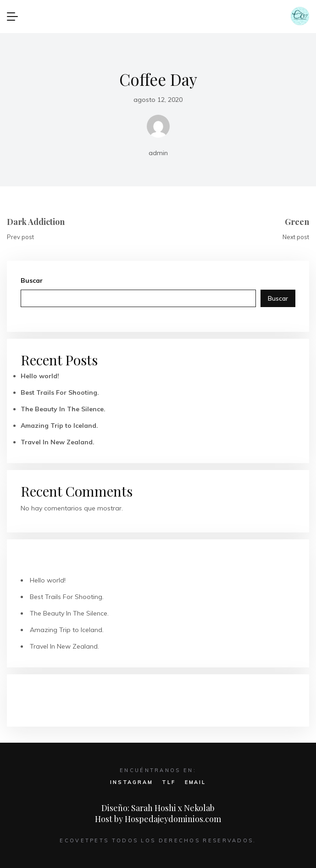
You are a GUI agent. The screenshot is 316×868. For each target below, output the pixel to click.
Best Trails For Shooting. (60, 392)
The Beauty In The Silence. (63, 409)
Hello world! (40, 376)
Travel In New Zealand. (58, 442)
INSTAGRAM (131, 782)
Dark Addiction (36, 222)
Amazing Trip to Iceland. (59, 426)
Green (297, 222)
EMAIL (195, 782)
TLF (169, 782)
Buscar (32, 280)
